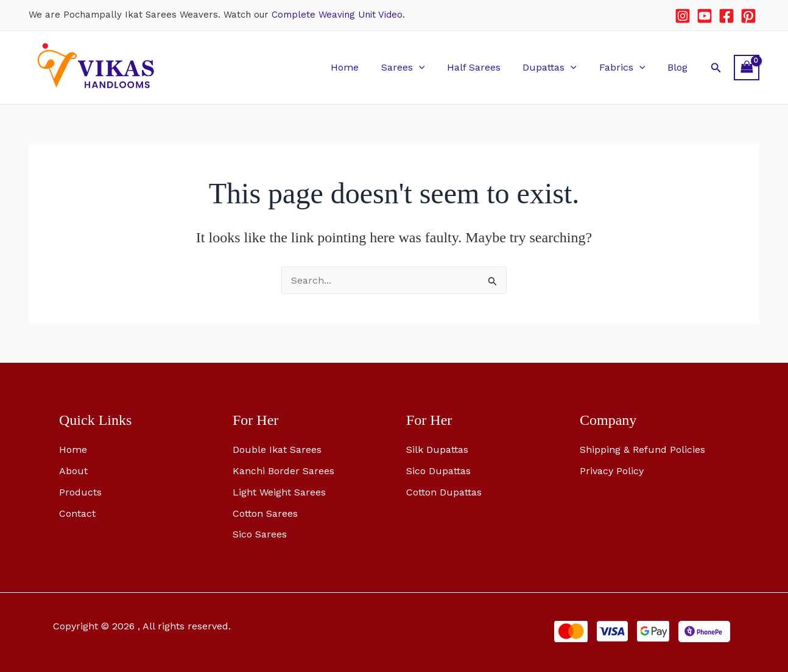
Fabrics (627, 67)
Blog (679, 67)
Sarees (415, 67)
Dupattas (557, 67)
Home (360, 67)
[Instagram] (683, 16)
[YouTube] (705, 16)
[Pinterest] (748, 16)
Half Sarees (484, 67)
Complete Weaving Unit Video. (338, 15)
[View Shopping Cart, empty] (747, 67)
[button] (431, 67)
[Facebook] (726, 16)
